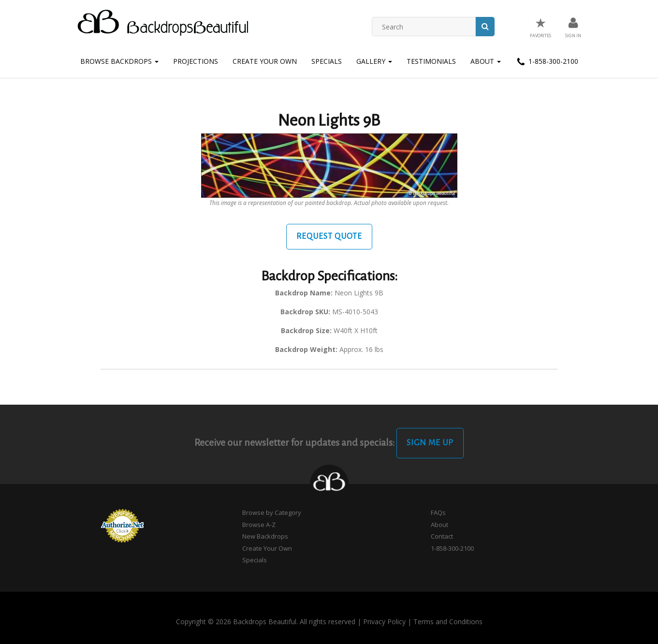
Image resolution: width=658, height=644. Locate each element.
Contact (442, 536)
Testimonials (431, 61)
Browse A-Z (259, 525)
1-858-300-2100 (547, 62)
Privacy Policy (384, 622)
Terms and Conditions (448, 622)
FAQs (438, 512)
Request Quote (329, 236)
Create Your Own (265, 61)
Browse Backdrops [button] (119, 61)
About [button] (486, 61)
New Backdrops (265, 536)
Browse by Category (272, 512)
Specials (327, 61)
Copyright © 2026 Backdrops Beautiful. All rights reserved (266, 622)
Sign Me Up (430, 443)
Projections (196, 61)
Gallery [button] (374, 61)
